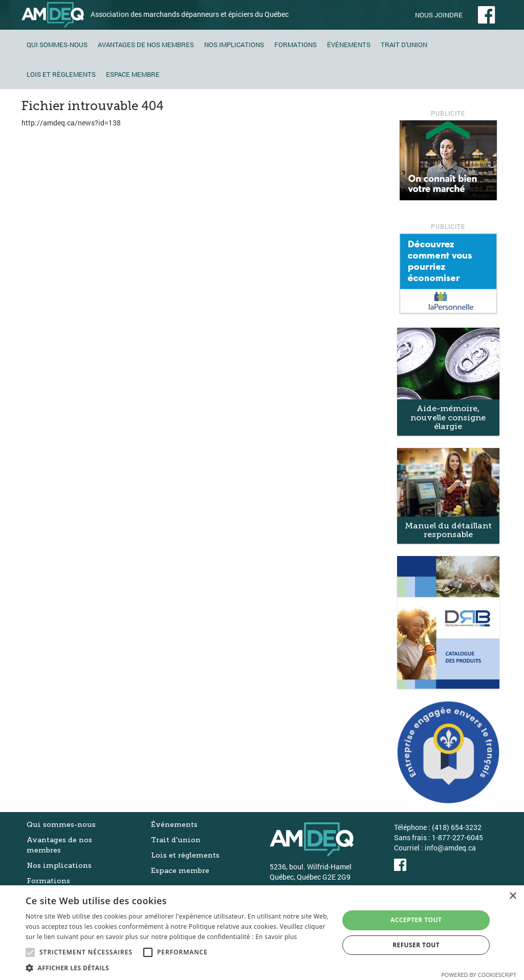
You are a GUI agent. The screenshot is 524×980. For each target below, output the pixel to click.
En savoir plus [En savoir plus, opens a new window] (276, 937)
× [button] (512, 896)
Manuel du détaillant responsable (448, 530)
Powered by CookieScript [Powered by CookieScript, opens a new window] (479, 975)
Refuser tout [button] (416, 945)
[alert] (262, 933)
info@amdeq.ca (450, 848)
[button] (178, 967)
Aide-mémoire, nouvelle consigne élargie (448, 417)
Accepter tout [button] (416, 920)
